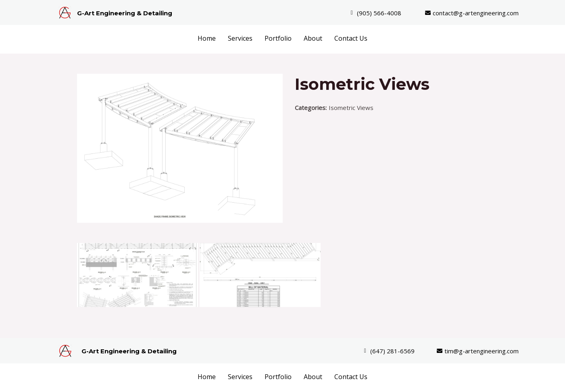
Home (207, 38)
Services (240, 38)
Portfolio (278, 38)
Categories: (311, 108)
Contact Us (351, 38)
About (313, 38)
